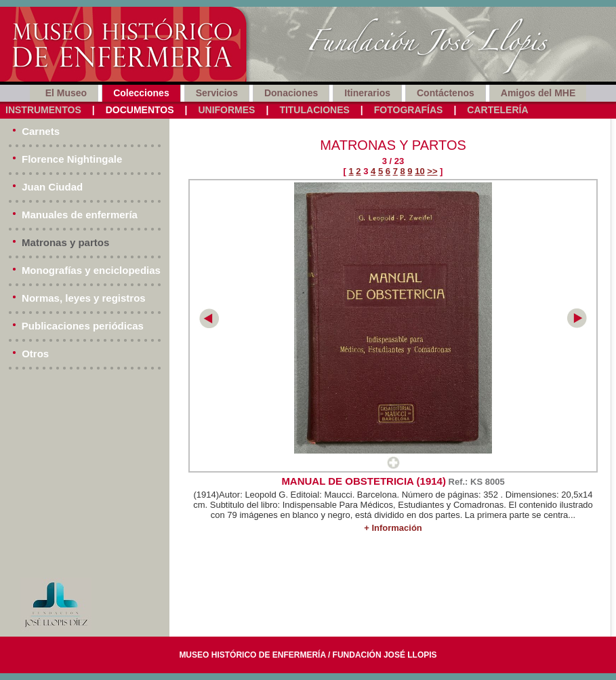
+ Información (393, 528)
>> (432, 171)
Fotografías (409, 110)
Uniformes (226, 110)
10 (419, 171)
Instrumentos (43, 110)
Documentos (140, 110)
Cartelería (497, 110)
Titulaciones (314, 110)
